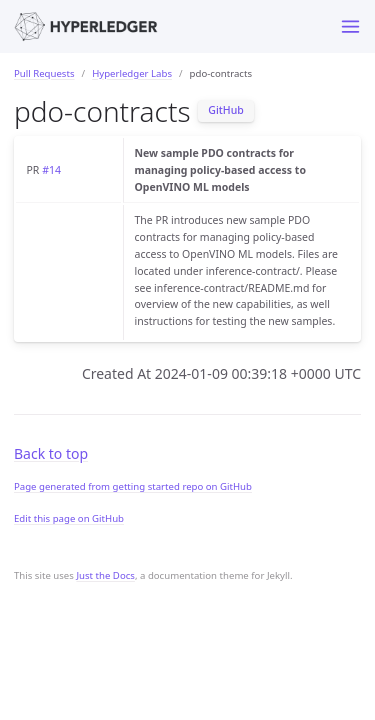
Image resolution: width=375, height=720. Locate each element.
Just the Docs (105, 575)
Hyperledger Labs (132, 73)
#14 (51, 170)
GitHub (225, 110)
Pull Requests (44, 73)
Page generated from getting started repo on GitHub (133, 486)
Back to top (51, 453)
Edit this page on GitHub (69, 518)
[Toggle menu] (350, 26)
